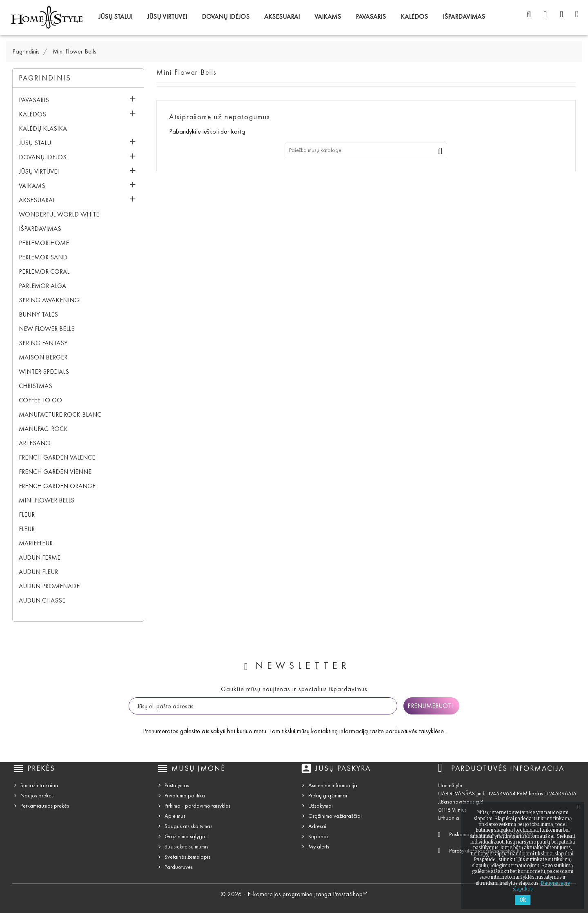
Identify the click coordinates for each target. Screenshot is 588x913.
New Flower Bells (47, 329)
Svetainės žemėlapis (187, 857)
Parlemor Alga (42, 286)
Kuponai (318, 836)
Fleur (27, 515)
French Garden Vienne (55, 472)
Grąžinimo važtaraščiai (335, 816)
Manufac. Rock (43, 429)
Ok (523, 900)
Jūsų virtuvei (167, 17)
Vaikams (328, 17)
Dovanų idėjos (226, 17)
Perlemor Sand (43, 257)
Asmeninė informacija (333, 785)
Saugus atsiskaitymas (188, 826)
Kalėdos (414, 17)
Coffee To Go (40, 400)
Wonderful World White (59, 214)
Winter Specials (44, 372)
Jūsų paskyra (343, 768)
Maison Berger (43, 357)
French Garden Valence (57, 457)
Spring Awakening (49, 300)
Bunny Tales (38, 314)
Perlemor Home (44, 243)
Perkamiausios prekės (45, 806)
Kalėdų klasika (43, 128)
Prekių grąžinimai (328, 796)
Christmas (36, 386)
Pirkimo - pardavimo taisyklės (197, 806)
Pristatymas (177, 785)
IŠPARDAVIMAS (464, 17)
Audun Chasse (42, 600)
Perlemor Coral (44, 271)
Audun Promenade (49, 586)
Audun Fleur (38, 572)
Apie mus (175, 816)
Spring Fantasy (43, 343)
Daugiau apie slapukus (541, 886)
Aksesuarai (282, 17)
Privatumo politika (185, 796)
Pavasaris (371, 17)
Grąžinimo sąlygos (186, 836)
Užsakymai (321, 806)
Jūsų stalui (115, 17)
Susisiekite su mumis (186, 847)
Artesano (35, 443)
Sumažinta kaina (39, 785)
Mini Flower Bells (47, 500)
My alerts (319, 847)
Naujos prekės (37, 796)
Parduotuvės (179, 867)
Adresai (317, 826)
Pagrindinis (45, 78)
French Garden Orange (57, 486)
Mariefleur (36, 543)
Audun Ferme (40, 557)
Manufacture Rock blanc (60, 414)
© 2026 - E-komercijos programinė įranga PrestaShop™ (294, 894)
